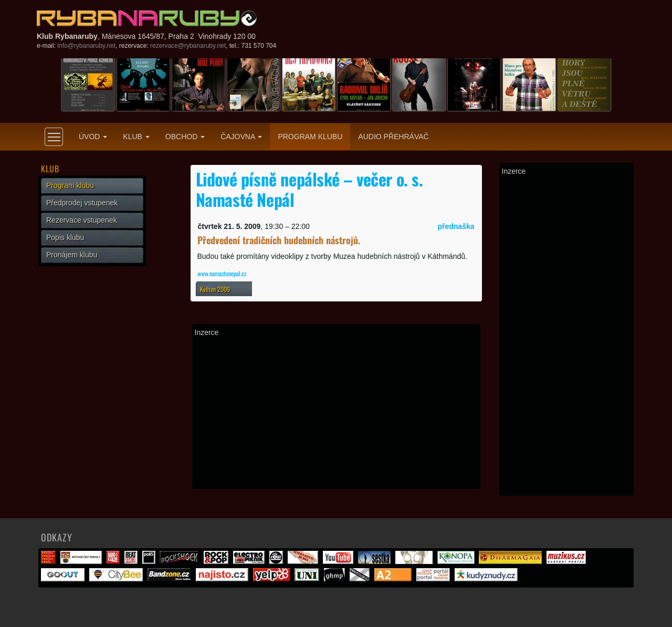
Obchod (185, 137)
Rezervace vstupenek (82, 220)
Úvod (93, 137)
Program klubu (310, 137)
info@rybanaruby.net (86, 46)
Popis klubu (65, 237)
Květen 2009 (215, 289)
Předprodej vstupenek (82, 203)
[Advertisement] (336, 413)
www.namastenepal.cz (222, 273)
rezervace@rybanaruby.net (188, 46)
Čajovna (241, 137)
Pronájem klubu (72, 255)
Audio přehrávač (393, 137)
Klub (136, 137)
